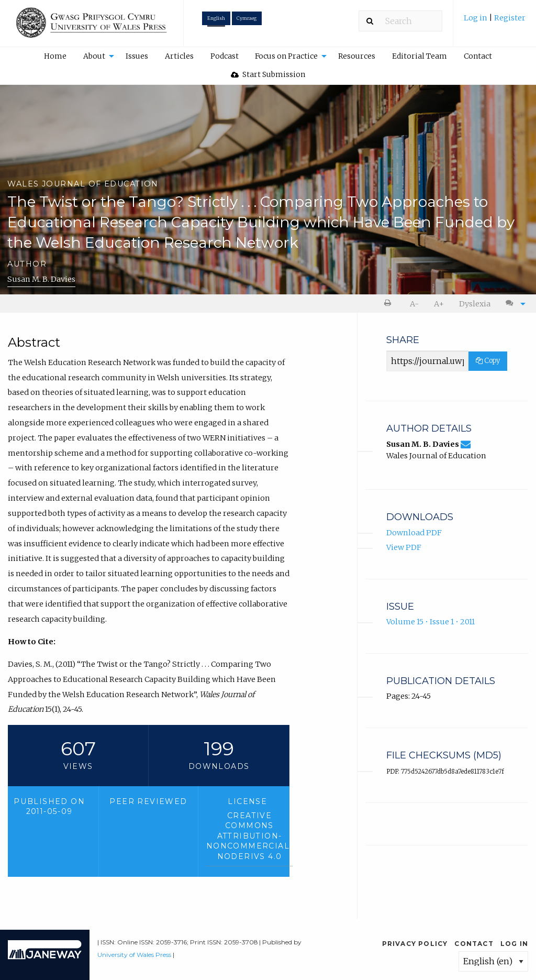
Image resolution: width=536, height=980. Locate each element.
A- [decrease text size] (414, 304)
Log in (476, 18)
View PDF (404, 547)
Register (510, 18)
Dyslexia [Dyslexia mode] (475, 304)
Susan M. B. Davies (41, 279)
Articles (179, 56)
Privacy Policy (415, 944)
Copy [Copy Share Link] (488, 361)
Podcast (225, 56)
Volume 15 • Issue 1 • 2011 (431, 622)
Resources (357, 56)
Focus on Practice (286, 56)
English (216, 18)
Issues (137, 56)
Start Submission (268, 74)
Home (55, 56)
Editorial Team (420, 56)
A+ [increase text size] (439, 304)
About (94, 56)
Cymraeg (247, 18)
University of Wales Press (134, 955)
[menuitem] (495, 22)
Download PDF (414, 533)
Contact (478, 56)
